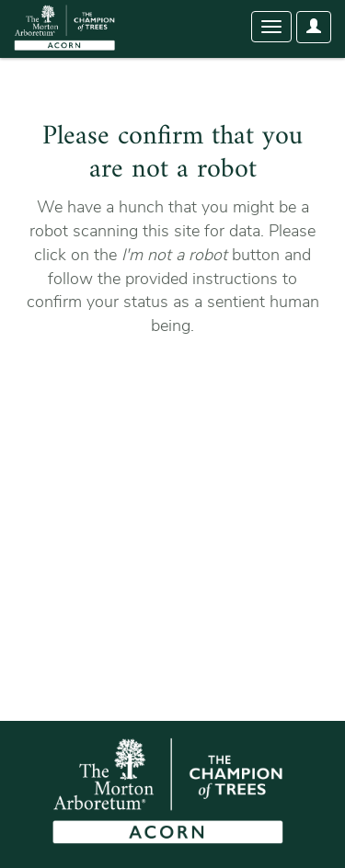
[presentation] (177, 396)
